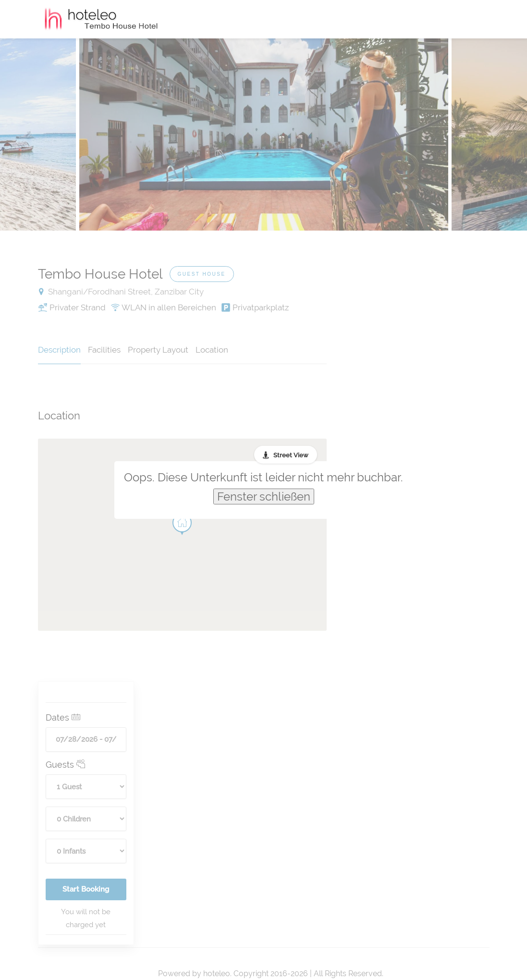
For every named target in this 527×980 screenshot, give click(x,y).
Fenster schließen (264, 496)
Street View (291, 455)
